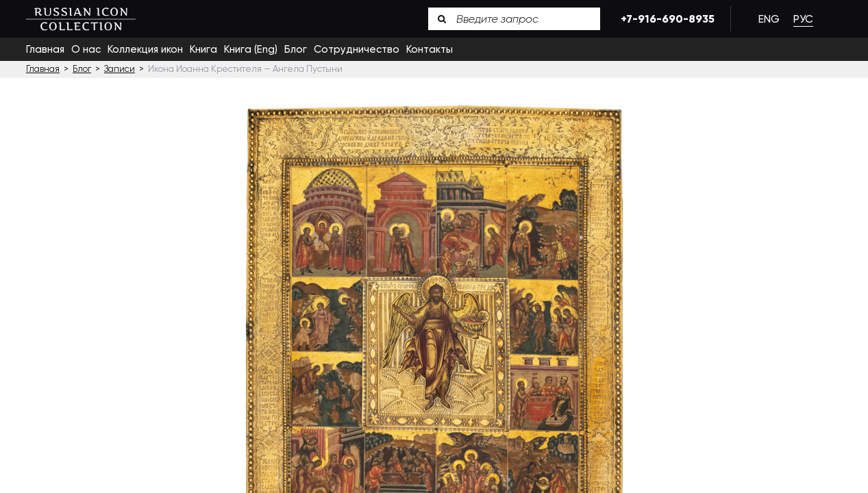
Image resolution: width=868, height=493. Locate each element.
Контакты (430, 49)
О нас (86, 49)
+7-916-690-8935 (665, 19)
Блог (296, 49)
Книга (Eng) (251, 49)
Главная (45, 49)
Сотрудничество (357, 49)
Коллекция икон (145, 49)
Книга (203, 49)
